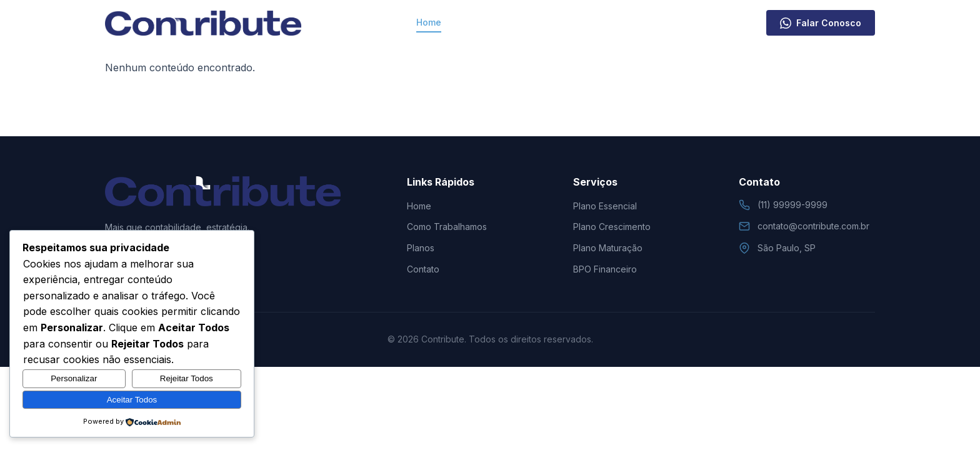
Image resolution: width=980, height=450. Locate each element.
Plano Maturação (608, 248)
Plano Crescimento (612, 227)
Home (429, 22)
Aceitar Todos (132, 400)
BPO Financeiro (605, 269)
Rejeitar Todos (187, 378)
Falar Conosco (821, 23)
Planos (581, 22)
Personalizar (74, 378)
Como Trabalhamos (504, 22)
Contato (634, 22)
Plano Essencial (605, 206)
